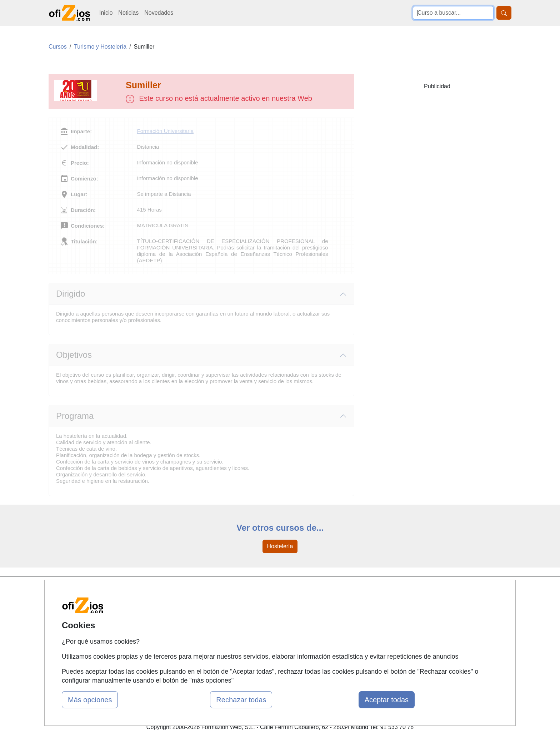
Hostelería (280, 546)
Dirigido (71, 294)
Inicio (106, 13)
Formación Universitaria (165, 131)
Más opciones (90, 700)
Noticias (128, 13)
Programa (75, 416)
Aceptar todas (387, 700)
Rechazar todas (241, 700)
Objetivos (74, 355)
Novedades (159, 13)
